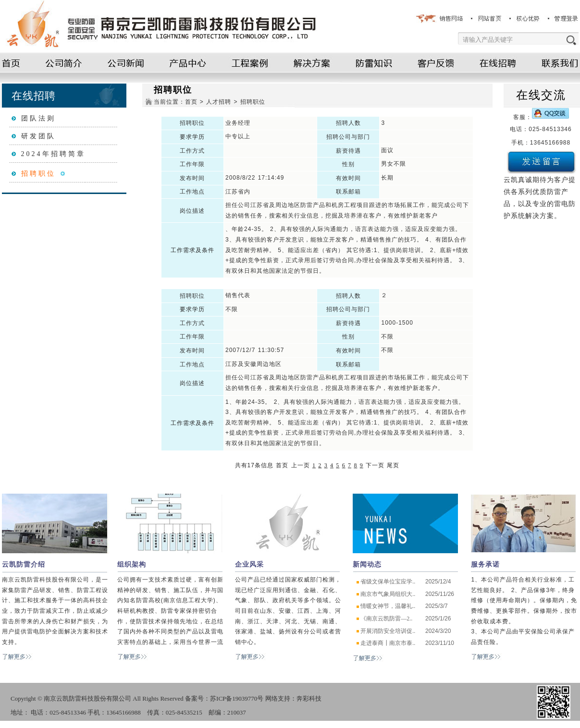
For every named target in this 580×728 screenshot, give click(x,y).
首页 (191, 102)
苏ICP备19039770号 (237, 698)
